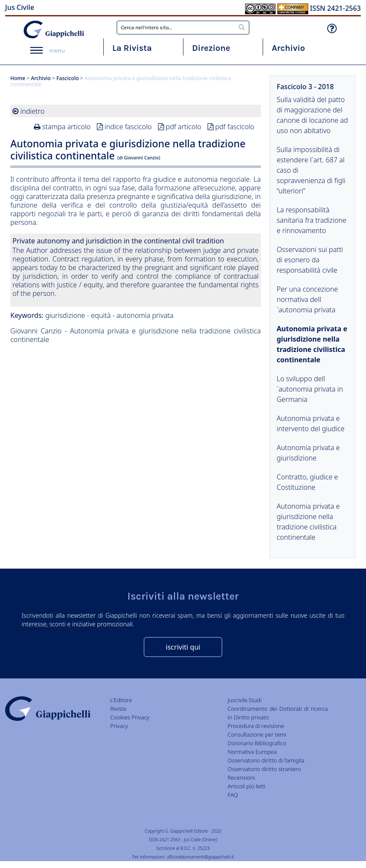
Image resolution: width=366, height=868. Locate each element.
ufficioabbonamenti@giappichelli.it (200, 857)
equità (101, 315)
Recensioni (242, 778)
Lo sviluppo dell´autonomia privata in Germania (310, 389)
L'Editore (121, 700)
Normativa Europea (252, 752)
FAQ (233, 795)
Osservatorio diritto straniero (264, 769)
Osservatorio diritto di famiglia (266, 760)
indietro (32, 111)
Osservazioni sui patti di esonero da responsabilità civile (310, 260)
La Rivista (132, 48)
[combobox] (183, 28)
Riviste (118, 709)
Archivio (288, 48)
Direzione (211, 48)
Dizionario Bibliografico (257, 743)
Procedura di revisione (256, 726)
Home (18, 78)
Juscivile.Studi (245, 700)
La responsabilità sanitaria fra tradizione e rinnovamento (312, 220)
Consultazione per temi (257, 734)
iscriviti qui (183, 647)
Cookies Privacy (130, 717)
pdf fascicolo (235, 127)
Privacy (119, 726)
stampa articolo (66, 127)
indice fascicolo (128, 127)
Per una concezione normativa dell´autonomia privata (307, 299)
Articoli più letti (247, 786)
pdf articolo (184, 127)
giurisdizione (65, 315)
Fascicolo (68, 78)
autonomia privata (145, 315)
